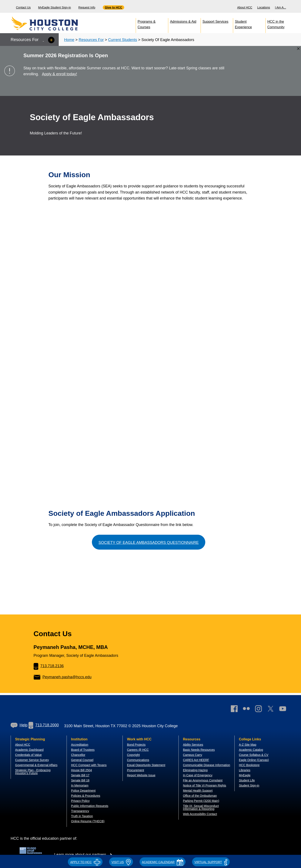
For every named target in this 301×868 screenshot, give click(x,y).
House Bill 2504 (81, 770)
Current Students (123, 40)
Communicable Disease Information (207, 765)
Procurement (136, 770)
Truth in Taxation (82, 816)
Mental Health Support (198, 791)
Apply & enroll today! (59, 74)
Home (69, 40)
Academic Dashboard (29, 750)
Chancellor (78, 755)
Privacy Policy (80, 801)
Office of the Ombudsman (200, 796)
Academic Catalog (251, 750)
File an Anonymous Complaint (203, 780)
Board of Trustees (83, 750)
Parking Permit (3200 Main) (201, 801)
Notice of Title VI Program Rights (205, 785)
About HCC (245, 7)
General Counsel (82, 760)
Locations (264, 7)
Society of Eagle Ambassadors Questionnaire (149, 543)
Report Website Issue (141, 775)
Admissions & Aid (183, 22)
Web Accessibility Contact (200, 814)
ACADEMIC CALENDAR (163, 862)
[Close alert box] (298, 49)
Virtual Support (211, 862)
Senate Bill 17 (80, 775)
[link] (261, 710)
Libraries (245, 770)
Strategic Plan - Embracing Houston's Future (33, 772)
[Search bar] (296, 6)
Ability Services (193, 745)
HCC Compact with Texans (89, 765)
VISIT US (121, 862)
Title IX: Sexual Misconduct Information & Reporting (201, 807)
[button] (85, 861)
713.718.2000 (44, 725)
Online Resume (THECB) (88, 821)
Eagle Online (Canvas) (254, 760)
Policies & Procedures (86, 796)
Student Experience (243, 24)
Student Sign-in (249, 785)
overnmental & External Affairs (37, 765)
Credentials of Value (28, 755)
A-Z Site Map (248, 745)
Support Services (215, 22)
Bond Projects (136, 745)
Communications (138, 760)
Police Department (83, 791)
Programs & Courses (147, 24)
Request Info (87, 7)
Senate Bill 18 (80, 780)
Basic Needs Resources (199, 750)
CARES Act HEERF (196, 760)
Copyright (133, 755)
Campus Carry (193, 755)
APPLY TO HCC (85, 862)
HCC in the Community (276, 24)
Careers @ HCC (138, 750)
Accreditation (80, 745)
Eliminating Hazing (195, 770)
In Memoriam (80, 785)
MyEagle (245, 775)
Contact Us (23, 7)
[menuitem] (245, 6)
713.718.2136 (49, 666)
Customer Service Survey (32, 760)
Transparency (80, 811)
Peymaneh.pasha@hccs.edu (63, 677)
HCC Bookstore (249, 765)
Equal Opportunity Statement (146, 765)
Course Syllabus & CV (254, 755)
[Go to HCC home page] (54, 23)
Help (19, 725)
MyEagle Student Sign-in (54, 7)
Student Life (247, 780)
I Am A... (281, 7)
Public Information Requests (90, 806)
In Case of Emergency (198, 775)
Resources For (91, 40)
